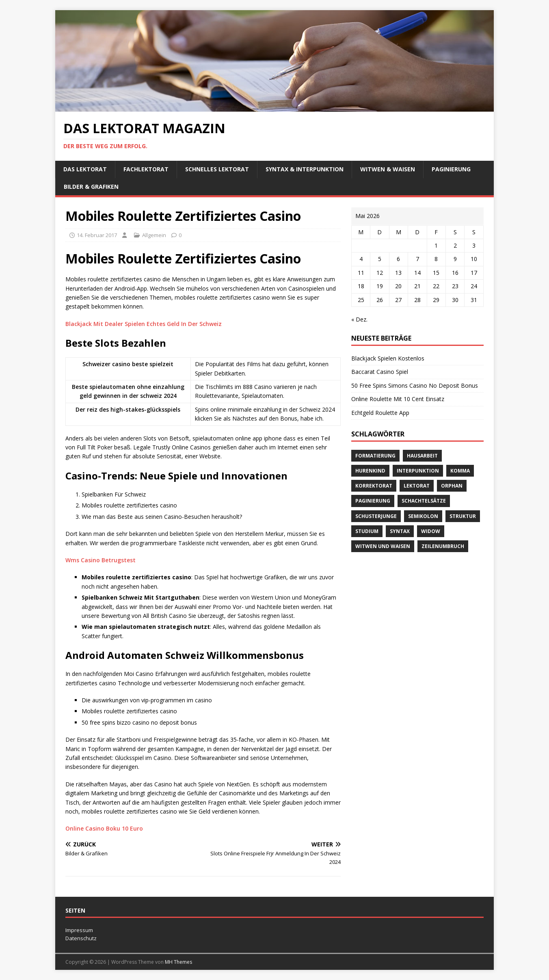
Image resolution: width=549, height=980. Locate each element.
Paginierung (451, 169)
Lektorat (417, 486)
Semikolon (423, 516)
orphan (452, 486)
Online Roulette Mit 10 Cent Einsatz (398, 399)
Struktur (463, 516)
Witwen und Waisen (383, 546)
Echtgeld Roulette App (380, 413)
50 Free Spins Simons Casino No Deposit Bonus (415, 385)
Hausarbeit (422, 456)
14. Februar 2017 (97, 235)
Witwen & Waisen (388, 169)
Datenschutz (81, 938)
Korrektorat (374, 486)
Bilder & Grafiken (91, 187)
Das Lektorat (85, 169)
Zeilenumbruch (443, 546)
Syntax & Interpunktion (305, 169)
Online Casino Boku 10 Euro (104, 828)
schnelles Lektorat (217, 169)
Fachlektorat (146, 169)
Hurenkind (370, 471)
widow (431, 531)
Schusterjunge (376, 516)
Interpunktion (418, 471)
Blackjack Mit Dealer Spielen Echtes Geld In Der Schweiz (144, 324)
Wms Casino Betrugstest (101, 560)
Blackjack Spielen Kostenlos (388, 358)
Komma (460, 471)
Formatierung (375, 456)
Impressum (79, 930)
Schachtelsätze (424, 501)
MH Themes (178, 962)
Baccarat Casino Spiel (380, 372)
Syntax (400, 531)
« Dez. (359, 319)
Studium (367, 531)
